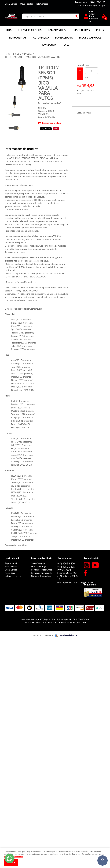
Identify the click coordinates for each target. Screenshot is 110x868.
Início (66, 45)
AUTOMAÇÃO (41, 38)
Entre (92, 16)
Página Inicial (11, 563)
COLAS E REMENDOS (30, 30)
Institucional (12, 558)
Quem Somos (11, 4)
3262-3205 (92, 5)
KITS (9, 30)
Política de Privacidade (41, 573)
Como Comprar (38, 563)
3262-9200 (98, 2)
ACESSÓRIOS (49, 45)
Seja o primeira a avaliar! (49, 103)
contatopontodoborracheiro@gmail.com (75, 583)
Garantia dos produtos (41, 576)
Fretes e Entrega (39, 567)
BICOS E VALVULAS (90, 38)
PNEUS (100, 30)
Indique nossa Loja (13, 576)
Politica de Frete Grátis (42, 570)
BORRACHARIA (64, 38)
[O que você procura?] (76, 16)
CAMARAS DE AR (58, 30)
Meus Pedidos (26, 4)
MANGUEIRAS (82, 30)
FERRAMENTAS (18, 38)
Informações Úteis (42, 558)
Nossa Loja (10, 573)
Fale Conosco (42, 4)
